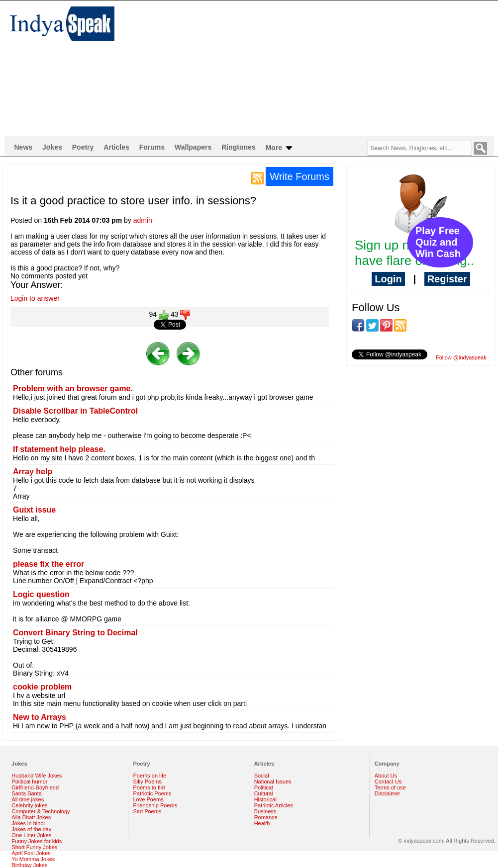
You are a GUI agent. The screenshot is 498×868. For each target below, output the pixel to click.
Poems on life (150, 776)
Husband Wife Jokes (37, 776)
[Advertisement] (213, 68)
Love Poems (149, 799)
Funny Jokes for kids (37, 841)
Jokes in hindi (28, 823)
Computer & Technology (41, 811)
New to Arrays (40, 717)
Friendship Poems (155, 805)
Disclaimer (387, 793)
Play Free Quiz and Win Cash (438, 242)
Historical (265, 799)
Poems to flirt (149, 787)
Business (265, 811)
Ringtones (238, 147)
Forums (152, 147)
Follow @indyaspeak (461, 357)
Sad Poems (148, 811)
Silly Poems (148, 781)
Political (264, 787)
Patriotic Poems (152, 793)
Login (388, 279)
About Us (386, 776)
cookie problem (42, 687)
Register (447, 279)
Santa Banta (27, 793)
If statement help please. (59, 449)
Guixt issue (34, 510)
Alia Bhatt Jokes (31, 817)
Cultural (264, 793)
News (24, 147)
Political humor (29, 781)
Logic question (41, 594)
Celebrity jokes (29, 805)
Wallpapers (193, 147)
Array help (33, 472)
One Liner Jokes (31, 835)
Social (262, 776)
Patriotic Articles (274, 805)
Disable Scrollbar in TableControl (75, 411)
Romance (266, 817)
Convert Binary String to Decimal (75, 633)
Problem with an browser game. (73, 389)
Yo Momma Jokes (33, 859)
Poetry (83, 147)
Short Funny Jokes (34, 847)
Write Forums (299, 176)
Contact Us (388, 781)
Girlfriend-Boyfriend (35, 787)
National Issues (273, 781)
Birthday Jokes (29, 865)
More (280, 148)
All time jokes (28, 799)
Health (262, 823)
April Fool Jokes (31, 853)
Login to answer (35, 298)
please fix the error (49, 564)
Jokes (52, 147)
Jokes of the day (31, 829)
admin (143, 220)
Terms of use (390, 787)
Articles (116, 147)
